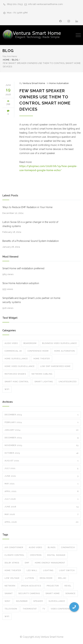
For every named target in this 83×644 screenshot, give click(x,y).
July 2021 (42, 468)
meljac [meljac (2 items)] (62, 578)
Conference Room (38, 351)
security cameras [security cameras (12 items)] (29, 593)
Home (6, 60)
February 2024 (42, 422)
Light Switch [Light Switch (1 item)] (67, 570)
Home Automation (59, 83)
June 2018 (42, 507)
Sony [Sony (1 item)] (7, 601)
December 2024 (42, 415)
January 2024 (42, 430)
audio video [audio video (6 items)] (35, 547)
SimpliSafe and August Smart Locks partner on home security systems (31, 300)
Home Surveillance (16, 359)
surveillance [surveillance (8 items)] (57, 601)
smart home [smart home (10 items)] (53, 593)
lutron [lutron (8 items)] (30, 578)
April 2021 (42, 491)
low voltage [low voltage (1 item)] (12, 578)
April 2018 (42, 522)
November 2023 (42, 445)
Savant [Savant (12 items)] (9, 593)
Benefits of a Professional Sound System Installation (31, 241)
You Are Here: (10, 56)
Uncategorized (68, 382)
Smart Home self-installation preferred (23, 268)
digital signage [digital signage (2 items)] (56, 555)
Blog (8, 51)
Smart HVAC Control (17, 382)
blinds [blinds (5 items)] (52, 547)
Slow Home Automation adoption (21, 283)
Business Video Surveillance (59, 343)
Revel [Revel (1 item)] (68, 586)
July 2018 (42, 499)
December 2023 (42, 438)
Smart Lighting (44, 382)
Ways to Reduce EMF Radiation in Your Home (27, 207)
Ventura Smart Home (34, 83)
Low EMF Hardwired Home (55, 366)
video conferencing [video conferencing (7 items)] (63, 609)
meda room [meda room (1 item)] (46, 578)
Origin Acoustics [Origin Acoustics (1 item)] (31, 586)
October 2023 (42, 453)
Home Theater (42, 359)
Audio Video (11, 343)
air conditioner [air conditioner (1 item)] (14, 547)
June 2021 (42, 476)
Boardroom (30, 343)
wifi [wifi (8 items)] (7, 616)
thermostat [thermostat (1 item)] (30, 609)
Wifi (7, 389)
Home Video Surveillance (20, 366)
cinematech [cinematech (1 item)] (68, 547)
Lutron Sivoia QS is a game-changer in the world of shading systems (30, 224)
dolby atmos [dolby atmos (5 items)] (12, 563)
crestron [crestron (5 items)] (36, 555)
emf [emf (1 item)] (27, 563)
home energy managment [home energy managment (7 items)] (50, 563)
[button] (74, 607)
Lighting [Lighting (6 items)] (48, 570)
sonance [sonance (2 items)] (70, 593)
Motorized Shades (15, 374)
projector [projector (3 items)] (53, 586)
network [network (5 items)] (10, 586)
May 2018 (42, 514)
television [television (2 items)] (11, 609)
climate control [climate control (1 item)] (15, 555)
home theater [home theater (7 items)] (13, 570)
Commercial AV (13, 351)
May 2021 (42, 484)
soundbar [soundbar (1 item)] (22, 601)
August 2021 (42, 461)
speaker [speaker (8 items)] (38, 601)
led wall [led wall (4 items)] (32, 570)
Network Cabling (42, 374)
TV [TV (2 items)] (44, 609)
